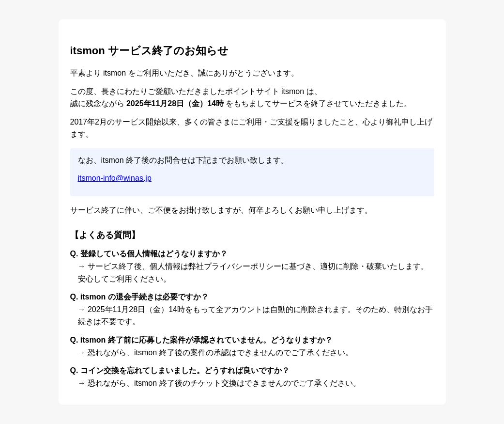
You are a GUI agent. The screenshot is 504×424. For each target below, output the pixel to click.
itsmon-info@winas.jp (115, 178)
